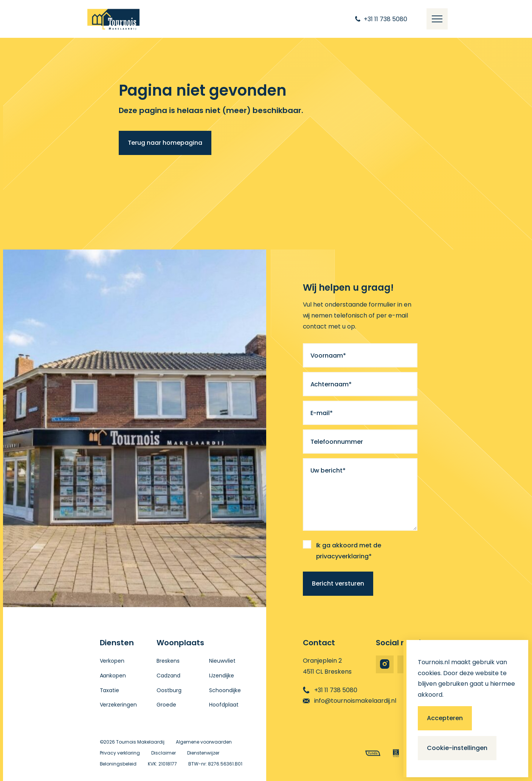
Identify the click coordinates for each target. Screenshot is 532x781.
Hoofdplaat (224, 705)
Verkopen (112, 661)
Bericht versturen (338, 583)
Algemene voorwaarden (204, 742)
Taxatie (110, 690)
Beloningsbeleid (118, 764)
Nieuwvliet (222, 661)
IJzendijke (222, 676)
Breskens (168, 661)
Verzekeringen (119, 705)
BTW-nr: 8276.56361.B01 (215, 764)
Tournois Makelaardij (140, 742)
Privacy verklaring (120, 753)
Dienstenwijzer (203, 753)
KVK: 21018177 (162, 764)
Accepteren (445, 718)
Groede (166, 705)
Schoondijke (225, 690)
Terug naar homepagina (165, 143)
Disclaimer (164, 753)
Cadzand (168, 676)
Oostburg (169, 690)
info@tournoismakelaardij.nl (350, 701)
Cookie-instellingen (457, 748)
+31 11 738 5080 (330, 690)
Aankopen (113, 676)
